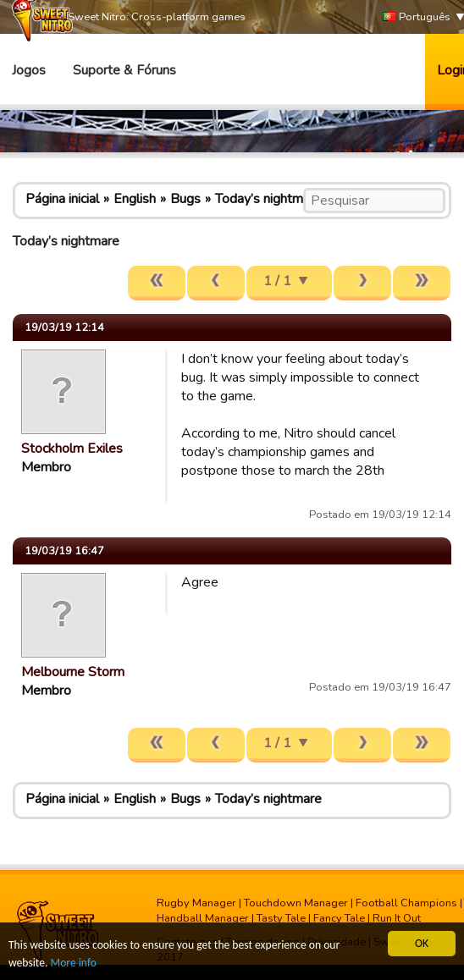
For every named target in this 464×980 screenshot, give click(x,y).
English (135, 199)
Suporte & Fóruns (124, 70)
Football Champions (406, 903)
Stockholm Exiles (72, 449)
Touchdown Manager (296, 903)
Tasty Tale (281, 918)
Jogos (29, 70)
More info (74, 963)
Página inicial (62, 199)
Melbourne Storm (73, 672)
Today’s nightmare (268, 199)
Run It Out (397, 918)
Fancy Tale (339, 918)
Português (417, 17)
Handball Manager (203, 918)
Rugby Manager (196, 903)
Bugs (185, 199)
